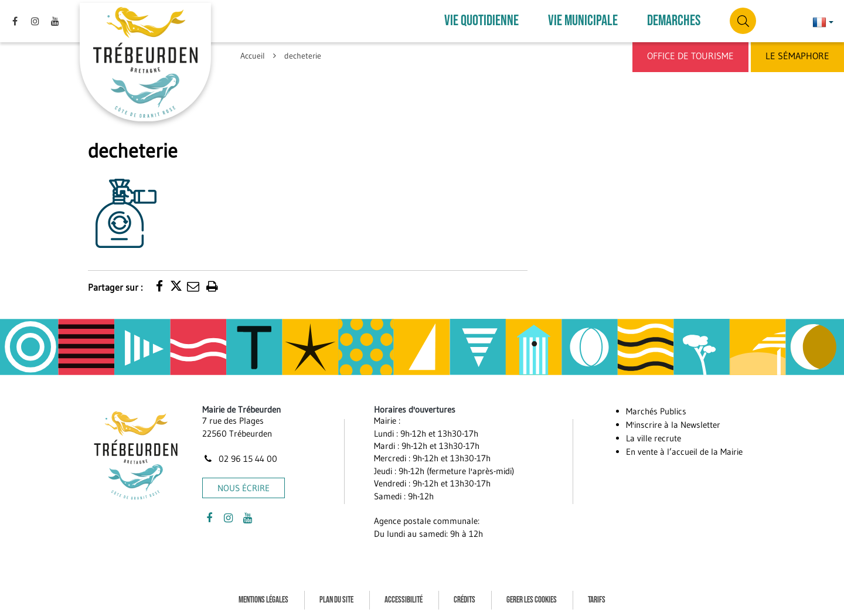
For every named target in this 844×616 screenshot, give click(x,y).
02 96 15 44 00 (240, 456)
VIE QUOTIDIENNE (481, 20)
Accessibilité (404, 598)
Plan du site (336, 598)
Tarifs (597, 598)
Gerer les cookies (532, 598)
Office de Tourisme (690, 56)
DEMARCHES (674, 20)
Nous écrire (244, 486)
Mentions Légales (263, 598)
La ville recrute (654, 436)
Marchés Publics (656, 409)
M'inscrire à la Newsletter (673, 422)
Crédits (464, 598)
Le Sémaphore (797, 56)
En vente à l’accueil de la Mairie (684, 449)
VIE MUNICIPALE (583, 20)
